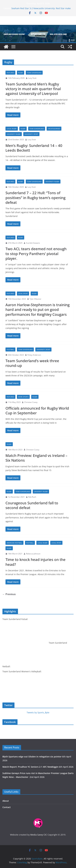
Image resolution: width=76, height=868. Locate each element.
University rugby (14, 134)
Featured (10, 73)
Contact (7, 807)
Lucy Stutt (32, 78)
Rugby (21, 73)
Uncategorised (54, 129)
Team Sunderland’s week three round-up (32, 363)
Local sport (23, 294)
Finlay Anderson (34, 355)
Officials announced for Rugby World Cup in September (37, 411)
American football (14, 543)
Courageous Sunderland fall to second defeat (32, 505)
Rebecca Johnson (33, 554)
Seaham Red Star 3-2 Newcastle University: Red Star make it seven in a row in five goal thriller (41, 10)
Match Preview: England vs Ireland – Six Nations (36, 458)
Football (10, 349)
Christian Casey (31, 402)
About (6, 801)
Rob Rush (32, 497)
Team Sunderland (34, 73)
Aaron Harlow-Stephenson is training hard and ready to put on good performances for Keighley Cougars (38, 309)
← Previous (9, 594)
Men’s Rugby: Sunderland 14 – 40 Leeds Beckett (34, 148)
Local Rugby (12, 129)
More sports (23, 397)
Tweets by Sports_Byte (38, 712)
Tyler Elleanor (35, 299)
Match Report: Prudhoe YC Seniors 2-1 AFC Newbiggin (30, 767)
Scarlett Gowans (33, 243)
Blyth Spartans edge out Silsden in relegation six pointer (32, 757)
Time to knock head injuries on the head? (35, 562)
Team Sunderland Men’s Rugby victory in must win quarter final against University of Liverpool (33, 89)
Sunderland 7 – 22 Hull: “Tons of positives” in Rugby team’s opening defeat (35, 197)
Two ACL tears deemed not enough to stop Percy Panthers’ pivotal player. (36, 253)
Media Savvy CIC (39, 835)
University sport (31, 134)
